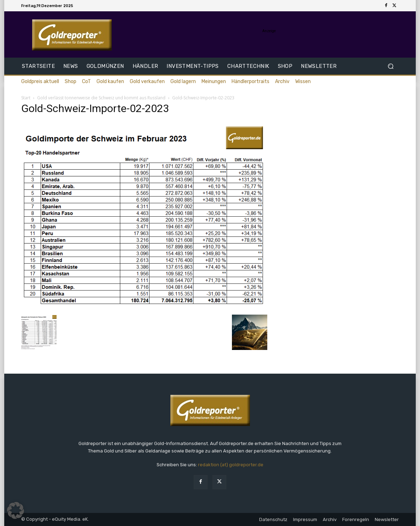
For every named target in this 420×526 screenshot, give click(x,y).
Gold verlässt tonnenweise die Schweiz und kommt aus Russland (101, 98)
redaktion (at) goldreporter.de (231, 465)
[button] (390, 66)
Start (26, 98)
